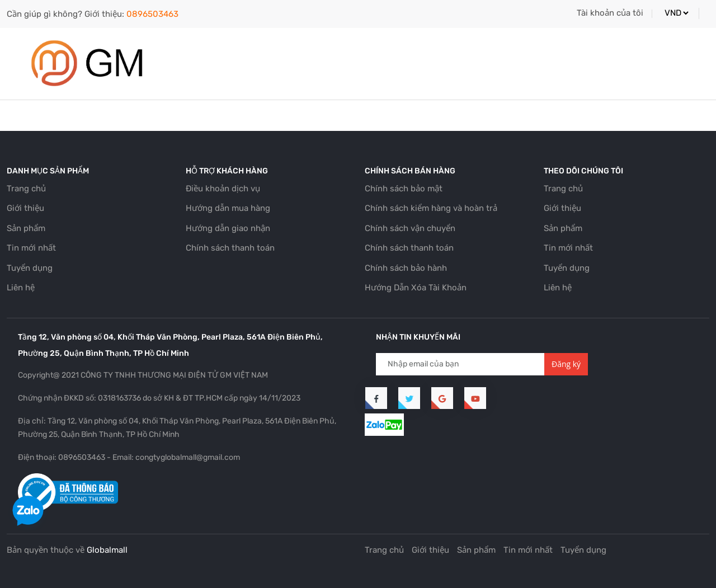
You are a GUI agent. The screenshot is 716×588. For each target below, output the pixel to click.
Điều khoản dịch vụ (223, 189)
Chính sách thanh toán (230, 248)
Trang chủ (26, 189)
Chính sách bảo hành (406, 268)
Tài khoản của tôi (610, 13)
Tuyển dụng (30, 268)
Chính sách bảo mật (404, 189)
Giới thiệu (25, 208)
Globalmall (107, 550)
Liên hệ (21, 288)
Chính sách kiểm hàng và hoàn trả (431, 208)
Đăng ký (566, 364)
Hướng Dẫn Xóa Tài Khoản (416, 288)
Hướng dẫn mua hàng (228, 208)
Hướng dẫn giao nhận (228, 228)
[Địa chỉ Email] (460, 364)
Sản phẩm (26, 228)
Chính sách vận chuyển (410, 228)
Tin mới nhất (31, 248)
